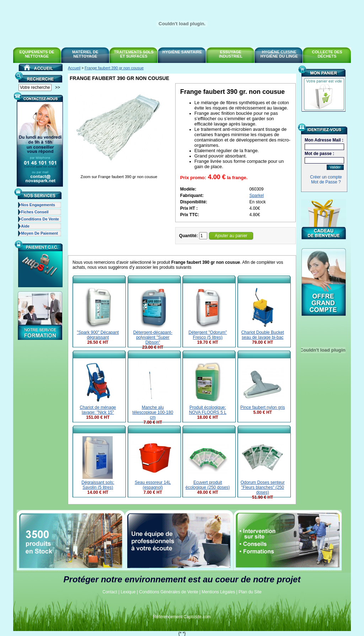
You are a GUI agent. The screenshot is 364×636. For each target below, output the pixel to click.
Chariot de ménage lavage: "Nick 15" (98, 410)
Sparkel (256, 196)
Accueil (74, 68)
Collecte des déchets (327, 54)
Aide (25, 226)
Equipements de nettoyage (37, 54)
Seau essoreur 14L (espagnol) (153, 485)
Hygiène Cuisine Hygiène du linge (279, 54)
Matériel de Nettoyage (85, 54)
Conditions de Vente (40, 219)
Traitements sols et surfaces (134, 54)
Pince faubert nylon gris (263, 407)
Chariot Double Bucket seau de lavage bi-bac (263, 335)
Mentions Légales (218, 592)
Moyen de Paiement (39, 233)
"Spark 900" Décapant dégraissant (98, 335)
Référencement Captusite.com (182, 617)
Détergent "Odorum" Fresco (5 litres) (208, 335)
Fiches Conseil (35, 212)
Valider (335, 167)
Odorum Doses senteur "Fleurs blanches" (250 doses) (263, 487)
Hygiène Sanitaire (182, 52)
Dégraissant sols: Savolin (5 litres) (98, 485)
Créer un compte (326, 177)
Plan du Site (250, 592)
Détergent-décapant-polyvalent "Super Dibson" (153, 337)
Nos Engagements (38, 205)
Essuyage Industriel (231, 54)
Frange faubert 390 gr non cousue (114, 68)
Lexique (128, 592)
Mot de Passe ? (326, 182)
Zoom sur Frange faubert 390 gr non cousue (119, 177)
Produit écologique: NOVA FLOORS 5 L (208, 410)
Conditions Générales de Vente (168, 592)
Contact (110, 592)
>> (58, 87)
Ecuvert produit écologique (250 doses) (208, 485)
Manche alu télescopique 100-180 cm (153, 412)
